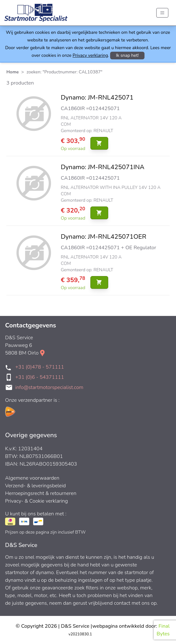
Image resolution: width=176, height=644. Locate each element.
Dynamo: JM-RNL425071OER (104, 237)
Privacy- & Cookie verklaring (36, 501)
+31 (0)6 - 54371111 (40, 377)
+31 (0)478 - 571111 (40, 367)
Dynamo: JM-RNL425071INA (103, 167)
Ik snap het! (127, 55)
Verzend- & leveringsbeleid (35, 486)
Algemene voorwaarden (32, 478)
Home (13, 72)
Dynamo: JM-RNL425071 (97, 97)
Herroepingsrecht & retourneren (41, 493)
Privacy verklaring (90, 55)
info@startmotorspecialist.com (49, 387)
